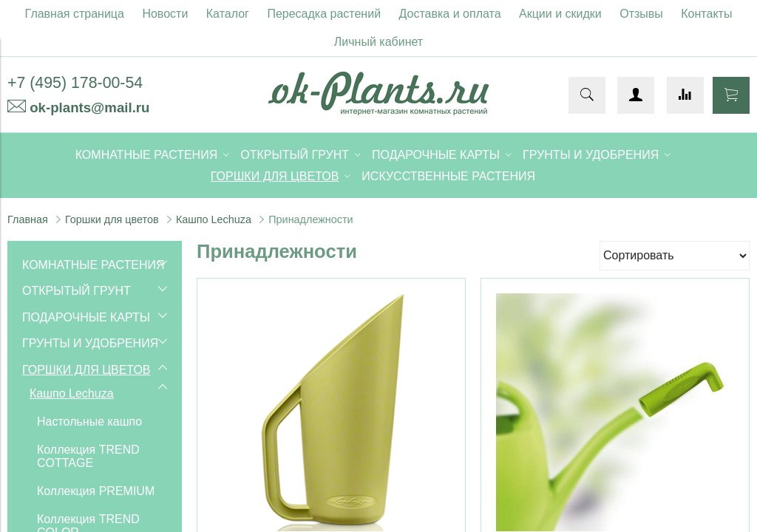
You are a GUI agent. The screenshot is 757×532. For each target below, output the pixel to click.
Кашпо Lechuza (214, 219)
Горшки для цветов (112, 219)
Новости (165, 14)
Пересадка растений (324, 14)
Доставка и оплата (450, 14)
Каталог (228, 14)
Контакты (706, 14)
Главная (28, 219)
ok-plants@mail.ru (89, 108)
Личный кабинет (378, 42)
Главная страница (75, 14)
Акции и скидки (560, 14)
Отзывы (641, 14)
